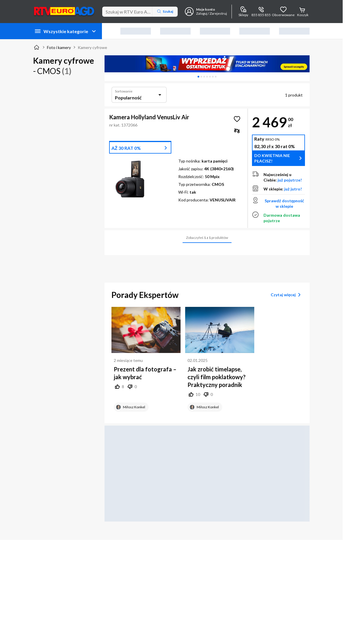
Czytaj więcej (287, 295)
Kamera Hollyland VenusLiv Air (149, 117)
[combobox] (139, 95)
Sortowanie (124, 91)
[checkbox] (237, 131)
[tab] (198, 77)
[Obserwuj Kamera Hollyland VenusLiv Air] (237, 119)
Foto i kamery (59, 47)
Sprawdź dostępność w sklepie (284, 203)
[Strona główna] (37, 47)
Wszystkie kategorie (66, 31)
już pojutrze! (290, 180)
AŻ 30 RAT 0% (126, 148)
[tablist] (207, 77)
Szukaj (165, 12)
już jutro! (293, 189)
